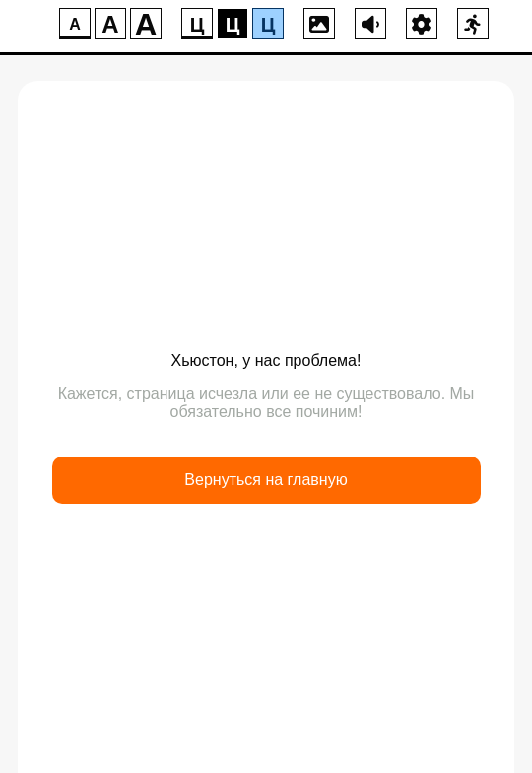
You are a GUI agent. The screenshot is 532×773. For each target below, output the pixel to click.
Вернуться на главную (266, 480)
